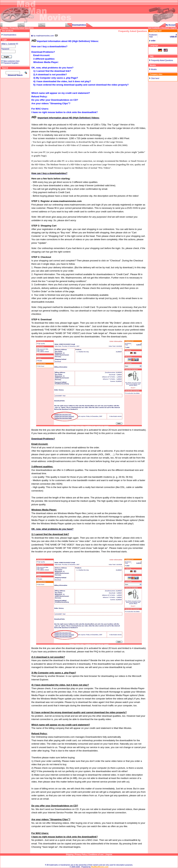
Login (4, 40)
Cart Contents (154, 28)
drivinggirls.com (32, 25)
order (153, 41)
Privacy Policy (81, 855)
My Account (171, 25)
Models (154, 69)
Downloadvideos (79, 25)
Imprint (174, 28)
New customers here (11, 61)
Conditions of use (96, 855)
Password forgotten (11, 63)
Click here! (155, 78)
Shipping (70, 855)
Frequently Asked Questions (22, 28)
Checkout (165, 28)
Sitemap (89, 860)
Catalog (5, 28)
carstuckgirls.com (10, 25)
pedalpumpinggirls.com (55, 25)
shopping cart (156, 31)
